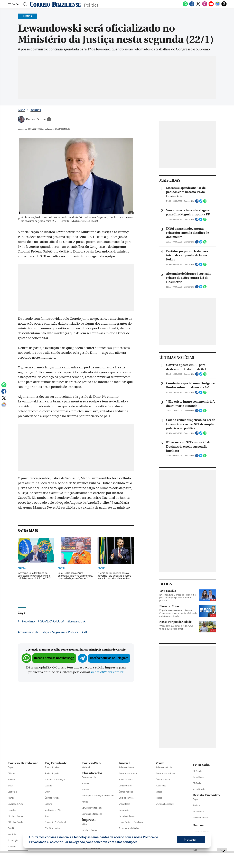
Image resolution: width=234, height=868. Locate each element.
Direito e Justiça (16, 816)
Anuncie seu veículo (165, 773)
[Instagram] (205, 6)
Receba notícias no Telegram (109, 658)
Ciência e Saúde (15, 822)
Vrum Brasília (199, 789)
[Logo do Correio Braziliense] (55, 4)
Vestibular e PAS (53, 810)
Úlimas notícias (126, 792)
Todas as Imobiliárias (129, 828)
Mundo (11, 798)
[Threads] (224, 6)
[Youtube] (211, 6)
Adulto (85, 802)
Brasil (10, 786)
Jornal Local (198, 777)
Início (22, 110)
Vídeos (159, 792)
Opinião (11, 828)
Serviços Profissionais (92, 808)
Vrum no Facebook (165, 804)
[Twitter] (198, 6)
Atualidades (198, 811)
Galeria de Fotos (127, 816)
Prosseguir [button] (191, 839)
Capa (10, 767)
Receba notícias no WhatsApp (54, 658)
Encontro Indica (200, 818)
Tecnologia (13, 840)
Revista (196, 805)
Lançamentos (125, 786)
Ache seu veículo (164, 767)
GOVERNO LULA (52, 621)
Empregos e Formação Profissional (98, 796)
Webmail (86, 767)
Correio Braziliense (23, 763)
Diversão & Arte (16, 804)
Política (36, 110)
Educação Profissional (55, 822)
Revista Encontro (206, 795)
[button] (139, 842)
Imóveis (85, 783)
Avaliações (161, 786)
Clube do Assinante (91, 848)
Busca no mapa (126, 779)
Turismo (12, 847)
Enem (47, 792)
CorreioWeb (91, 763)
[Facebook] (192, 6)
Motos (159, 798)
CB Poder (197, 783)
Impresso (89, 820)
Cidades (12, 773)
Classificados (92, 773)
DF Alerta (197, 771)
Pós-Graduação (52, 828)
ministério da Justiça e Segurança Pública (49, 632)
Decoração (124, 810)
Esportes (12, 810)
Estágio (48, 786)
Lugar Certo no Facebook (131, 822)
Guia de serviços (127, 798)
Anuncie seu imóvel (128, 773)
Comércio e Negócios (92, 814)
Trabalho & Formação (55, 779)
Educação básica (53, 767)
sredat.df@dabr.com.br (107, 672)
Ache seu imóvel (127, 767)
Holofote (12, 834)
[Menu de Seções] (14, 4)
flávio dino (27, 621)
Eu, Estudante (56, 763)
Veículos (86, 789)
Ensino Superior (52, 773)
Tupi (195, 850)
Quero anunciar (89, 777)
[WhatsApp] (185, 6)
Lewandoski (78, 621)
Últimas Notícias (53, 798)
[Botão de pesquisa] (24, 4)
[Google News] (218, 6)
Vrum (160, 763)
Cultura (48, 804)
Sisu (47, 816)
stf (85, 632)
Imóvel (124, 763)
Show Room (124, 804)
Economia (12, 792)
